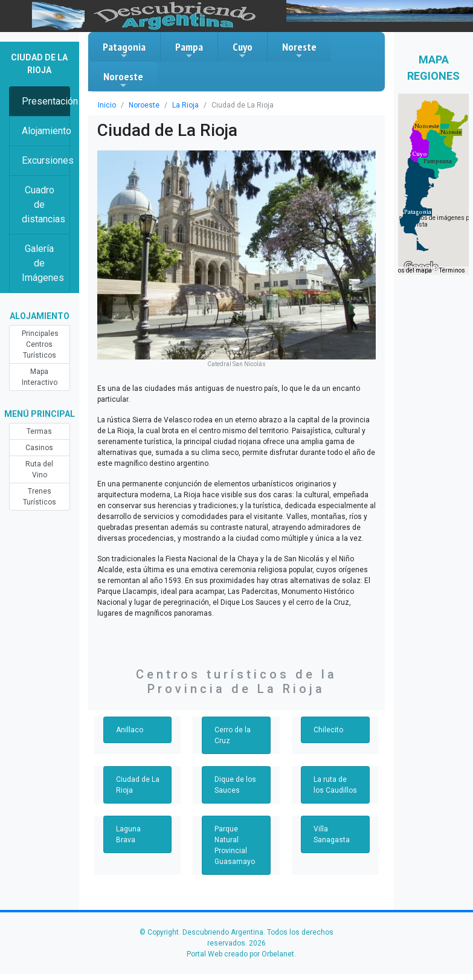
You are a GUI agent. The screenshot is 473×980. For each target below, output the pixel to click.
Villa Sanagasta (332, 834)
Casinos (39, 448)
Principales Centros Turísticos (40, 344)
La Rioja (185, 105)
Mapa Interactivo (40, 377)
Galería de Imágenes (43, 263)
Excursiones (46, 160)
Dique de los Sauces (235, 785)
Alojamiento (46, 131)
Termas (39, 431)
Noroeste (123, 80)
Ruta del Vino (39, 469)
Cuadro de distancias (43, 205)
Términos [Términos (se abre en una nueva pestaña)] (452, 270)
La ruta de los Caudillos (335, 785)
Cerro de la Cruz (233, 735)
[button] (418, 212)
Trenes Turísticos (40, 497)
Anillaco (130, 730)
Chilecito (328, 730)
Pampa (189, 50)
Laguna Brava (128, 834)
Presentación (46, 101)
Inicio (107, 105)
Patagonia (124, 50)
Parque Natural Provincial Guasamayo (235, 845)
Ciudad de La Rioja (138, 785)
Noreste (299, 50)
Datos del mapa (410, 270)
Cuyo (243, 50)
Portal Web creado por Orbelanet (240, 954)
